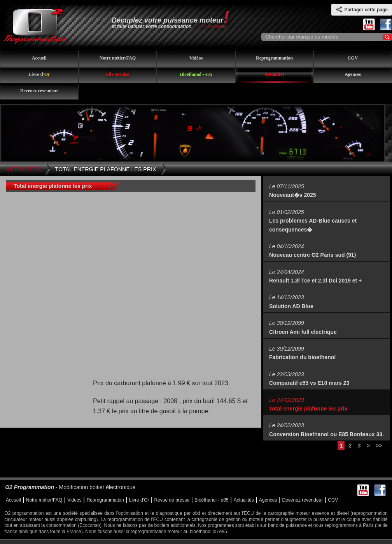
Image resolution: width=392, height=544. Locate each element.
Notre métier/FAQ (118, 58)
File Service (118, 74)
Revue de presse (172, 500)
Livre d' (39, 74)
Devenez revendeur (39, 91)
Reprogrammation (274, 58)
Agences (353, 74)
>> (379, 446)
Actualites (23, 169)
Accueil (39, 58)
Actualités (274, 74)
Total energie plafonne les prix (106, 169)
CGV (353, 58)
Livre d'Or (139, 500)
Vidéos (196, 58)
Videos (74, 500)
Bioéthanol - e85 (196, 74)
